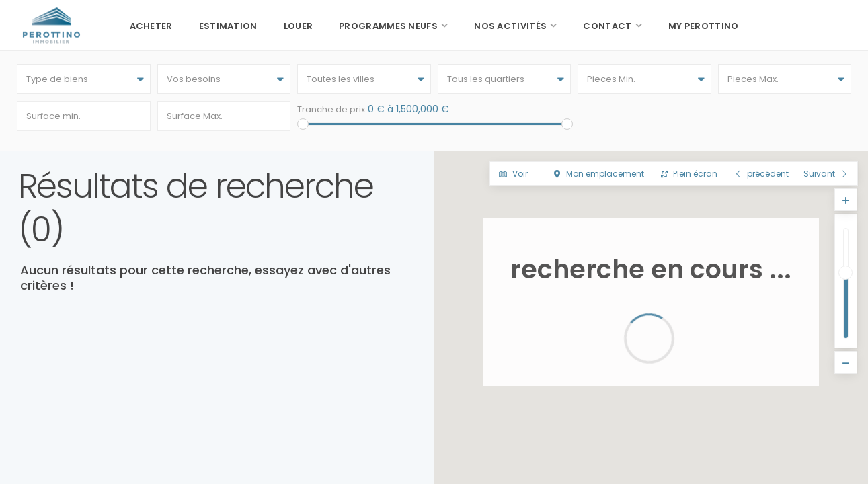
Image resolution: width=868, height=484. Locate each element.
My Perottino (704, 26)
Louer (299, 26)
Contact (607, 26)
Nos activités (510, 26)
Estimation (228, 26)
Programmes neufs (388, 26)
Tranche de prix (331, 109)
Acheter (151, 26)
